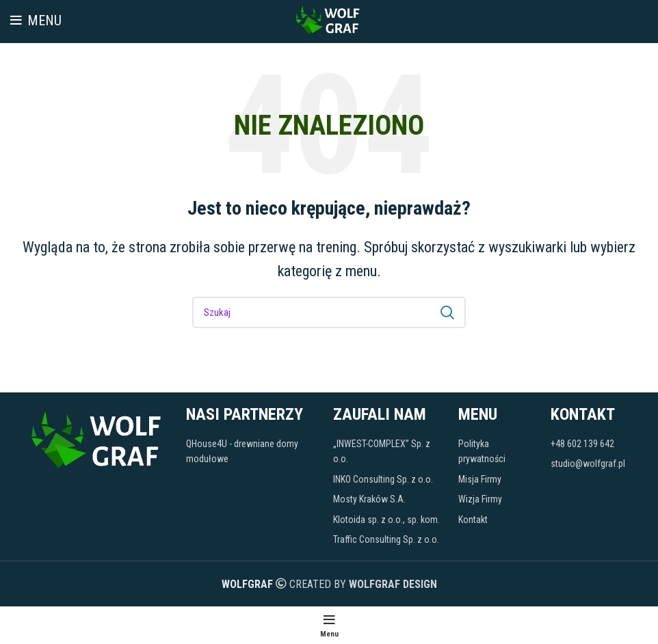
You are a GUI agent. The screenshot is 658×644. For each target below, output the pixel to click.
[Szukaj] (329, 312)
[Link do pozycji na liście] (253, 452)
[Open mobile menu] (36, 21)
